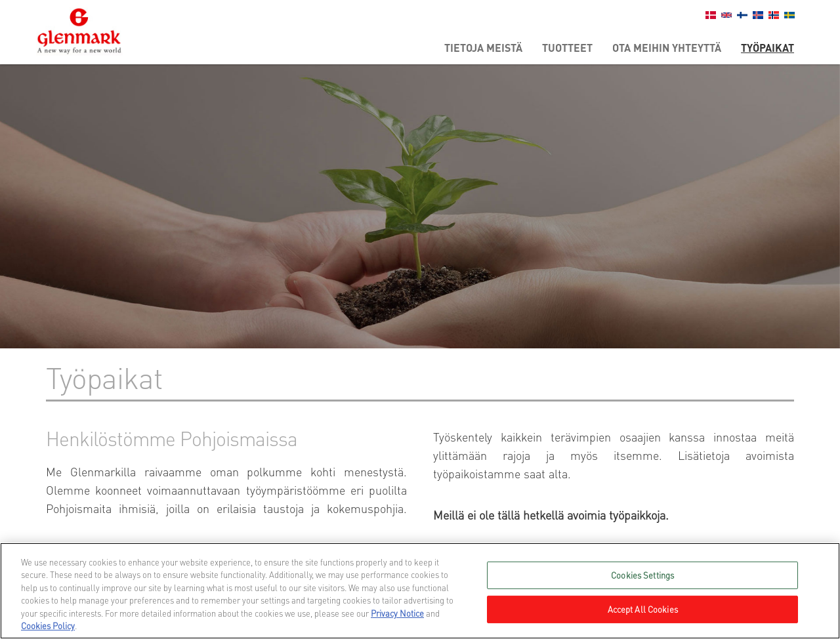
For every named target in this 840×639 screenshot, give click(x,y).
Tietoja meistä (483, 48)
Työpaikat (767, 48)
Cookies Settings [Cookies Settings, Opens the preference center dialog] (642, 575)
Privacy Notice (397, 613)
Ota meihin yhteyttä (667, 48)
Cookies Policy (48, 626)
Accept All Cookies (643, 609)
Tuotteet (567, 48)
